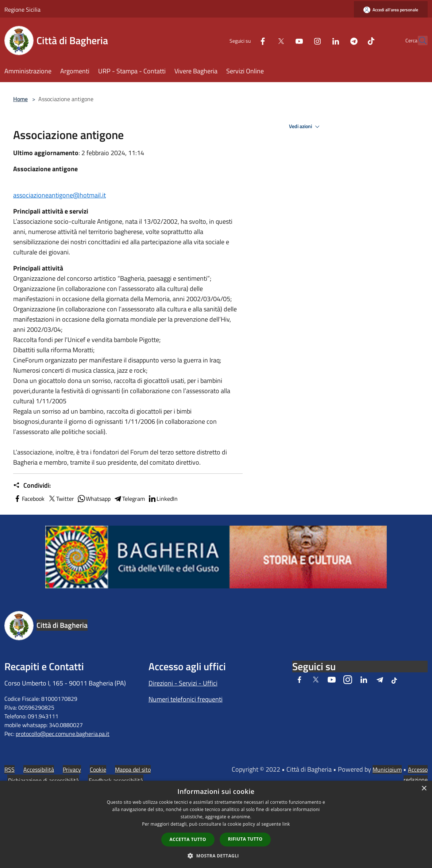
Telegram (129, 499)
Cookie (98, 769)
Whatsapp (94, 499)
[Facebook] (247, 40)
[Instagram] (301, 40)
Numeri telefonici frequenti (186, 699)
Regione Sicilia (22, 9)
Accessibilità (39, 769)
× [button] (424, 789)
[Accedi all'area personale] (391, 10)
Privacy (72, 769)
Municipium (387, 769)
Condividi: (32, 485)
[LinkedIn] (320, 40)
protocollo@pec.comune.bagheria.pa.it (63, 734)
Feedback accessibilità (116, 780)
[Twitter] (265, 40)
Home (20, 99)
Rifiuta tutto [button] (245, 839)
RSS (9, 769)
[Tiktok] (355, 40)
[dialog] (216, 824)
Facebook (29, 499)
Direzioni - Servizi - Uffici (183, 683)
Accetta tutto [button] (188, 839)
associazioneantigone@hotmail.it (59, 195)
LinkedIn (163, 499)
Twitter (61, 499)
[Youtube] (283, 40)
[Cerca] (419, 41)
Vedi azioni (305, 127)
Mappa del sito (133, 769)
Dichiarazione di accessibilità (43, 780)
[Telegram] (338, 40)
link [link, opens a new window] (286, 824)
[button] (216, 856)
